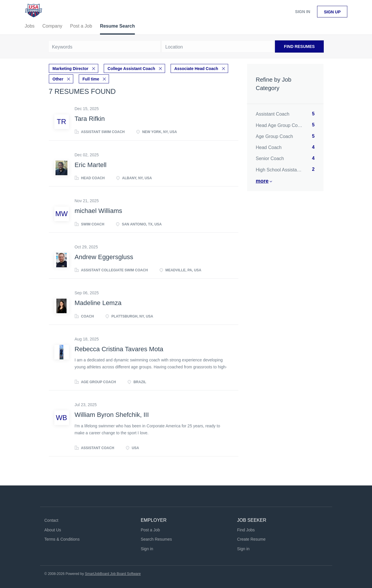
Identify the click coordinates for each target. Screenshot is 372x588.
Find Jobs (246, 530)
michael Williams (99, 211)
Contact (51, 520)
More (262, 181)
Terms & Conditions (62, 539)
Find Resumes (299, 46)
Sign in (303, 12)
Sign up (332, 12)
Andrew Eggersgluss (104, 257)
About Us (53, 530)
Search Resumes (156, 539)
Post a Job (150, 530)
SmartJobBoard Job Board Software (113, 574)
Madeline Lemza (98, 303)
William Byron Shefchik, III (112, 415)
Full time (91, 79)
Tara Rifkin (90, 119)
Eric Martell (91, 165)
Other (58, 79)
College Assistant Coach (131, 69)
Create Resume (251, 539)
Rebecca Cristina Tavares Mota (119, 349)
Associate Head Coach (196, 69)
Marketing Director (71, 69)
